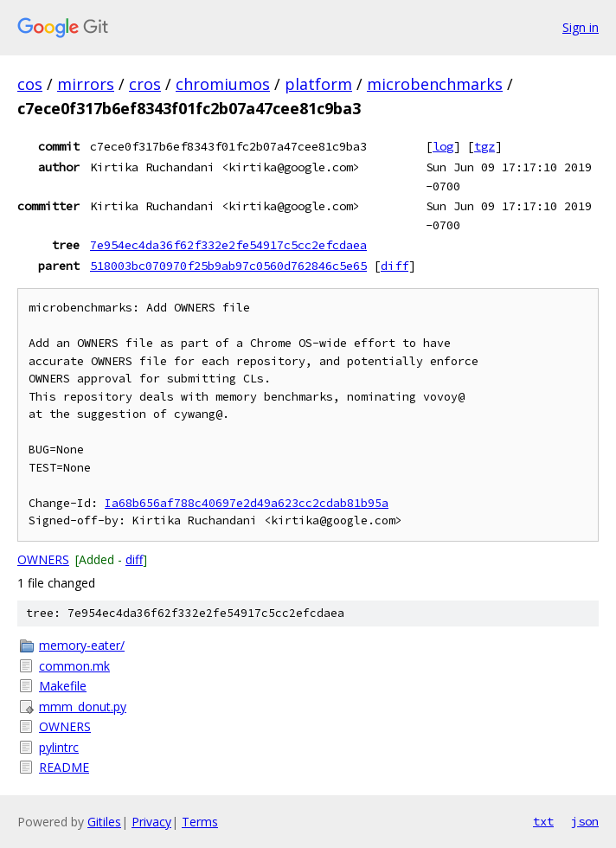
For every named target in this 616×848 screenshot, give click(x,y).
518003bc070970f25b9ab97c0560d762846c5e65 (228, 266)
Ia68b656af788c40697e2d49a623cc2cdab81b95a (247, 503)
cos (30, 84)
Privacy (151, 822)
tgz (484, 146)
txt (543, 821)
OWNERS (43, 559)
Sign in (581, 27)
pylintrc (59, 747)
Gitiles (104, 822)
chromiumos (223, 84)
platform (318, 84)
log (443, 146)
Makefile (63, 686)
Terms (200, 822)
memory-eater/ (82, 645)
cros (145, 84)
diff (395, 266)
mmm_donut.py (83, 707)
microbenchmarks (435, 84)
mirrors (86, 84)
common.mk (74, 666)
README (64, 767)
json (585, 821)
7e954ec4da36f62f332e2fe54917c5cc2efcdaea (228, 245)
